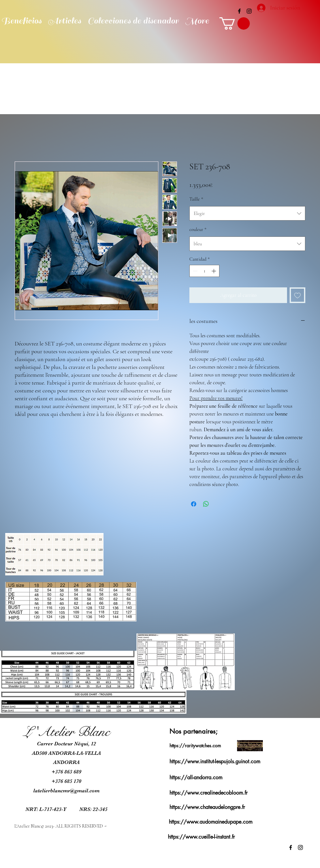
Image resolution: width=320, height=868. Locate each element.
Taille (196, 199)
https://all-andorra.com (196, 777)
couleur (198, 229)
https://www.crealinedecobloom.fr (208, 793)
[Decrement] (194, 271)
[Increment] (214, 271)
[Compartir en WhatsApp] (206, 504)
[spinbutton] (204, 271)
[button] (235, 23)
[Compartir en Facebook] (194, 504)
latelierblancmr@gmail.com (66, 791)
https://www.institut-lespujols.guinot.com (215, 761)
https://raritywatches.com (195, 746)
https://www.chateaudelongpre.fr (207, 807)
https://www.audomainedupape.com (211, 822)
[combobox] (247, 213)
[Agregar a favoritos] (297, 295)
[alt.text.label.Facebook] (239, 11)
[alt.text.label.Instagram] (249, 11)
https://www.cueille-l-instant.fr (201, 837)
